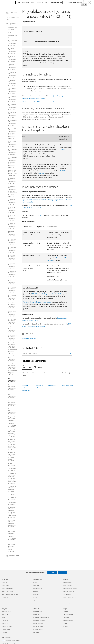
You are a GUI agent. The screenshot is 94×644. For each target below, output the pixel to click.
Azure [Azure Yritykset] (3, 617)
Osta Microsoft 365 (57, 2)
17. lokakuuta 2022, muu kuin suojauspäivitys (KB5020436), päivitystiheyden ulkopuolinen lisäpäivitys (12, 191)
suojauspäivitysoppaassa (59, 96)
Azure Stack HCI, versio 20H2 (13, 556)
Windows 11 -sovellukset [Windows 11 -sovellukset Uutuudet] (8, 603)
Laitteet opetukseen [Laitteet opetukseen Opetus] (68, 585)
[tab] (27, 367)
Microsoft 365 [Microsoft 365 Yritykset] (5, 623)
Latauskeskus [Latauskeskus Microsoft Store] (36, 585)
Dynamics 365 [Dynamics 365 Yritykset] (5, 620)
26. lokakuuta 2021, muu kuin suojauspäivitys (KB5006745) (12, 403)
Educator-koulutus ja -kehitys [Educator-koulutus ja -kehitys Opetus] (70, 597)
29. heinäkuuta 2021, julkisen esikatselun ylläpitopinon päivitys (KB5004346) (12, 490)
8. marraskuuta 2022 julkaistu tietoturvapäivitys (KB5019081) (12, 173)
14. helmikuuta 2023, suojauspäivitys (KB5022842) (12, 115)
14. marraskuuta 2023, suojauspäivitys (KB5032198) (12, 43)
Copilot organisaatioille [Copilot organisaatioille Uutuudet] (7, 591)
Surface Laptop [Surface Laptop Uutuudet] (6, 585)
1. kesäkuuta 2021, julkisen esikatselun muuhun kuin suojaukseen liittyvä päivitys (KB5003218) (12, 535)
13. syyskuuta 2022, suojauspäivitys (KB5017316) (12, 218)
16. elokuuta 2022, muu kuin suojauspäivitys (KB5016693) (12, 226)
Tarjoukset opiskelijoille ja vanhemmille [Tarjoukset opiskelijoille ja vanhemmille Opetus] (72, 600)
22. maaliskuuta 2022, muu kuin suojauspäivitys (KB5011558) (12, 305)
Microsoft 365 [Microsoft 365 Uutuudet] (5, 597)
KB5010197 (64, 149)
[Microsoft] (8, 3)
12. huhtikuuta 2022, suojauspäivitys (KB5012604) (12, 298)
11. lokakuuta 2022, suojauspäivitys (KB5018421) (12, 202)
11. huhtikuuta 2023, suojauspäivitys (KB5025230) (12, 99)
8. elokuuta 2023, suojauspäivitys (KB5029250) (12, 67)
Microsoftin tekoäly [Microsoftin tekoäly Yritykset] (6, 611)
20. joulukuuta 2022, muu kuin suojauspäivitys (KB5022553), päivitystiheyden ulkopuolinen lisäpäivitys (12, 133)
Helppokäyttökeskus (68, 386)
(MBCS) (41, 173)
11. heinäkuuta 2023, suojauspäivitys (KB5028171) (12, 75)
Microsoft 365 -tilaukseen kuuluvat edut (27, 388)
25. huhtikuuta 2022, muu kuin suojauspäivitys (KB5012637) (12, 290)
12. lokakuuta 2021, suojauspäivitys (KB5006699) (12, 411)
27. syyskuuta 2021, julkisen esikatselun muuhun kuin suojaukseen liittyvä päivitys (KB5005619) (12, 422)
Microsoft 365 (26, 2)
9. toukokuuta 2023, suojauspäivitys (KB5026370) (12, 91)
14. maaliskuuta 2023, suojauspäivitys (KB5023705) (12, 107)
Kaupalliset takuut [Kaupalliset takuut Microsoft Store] (37, 600)
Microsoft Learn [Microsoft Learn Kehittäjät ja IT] (36, 614)
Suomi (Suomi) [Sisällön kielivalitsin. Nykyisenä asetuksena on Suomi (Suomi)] (8, 637)
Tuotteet (39, 2)
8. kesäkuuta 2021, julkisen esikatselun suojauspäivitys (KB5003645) (12, 524)
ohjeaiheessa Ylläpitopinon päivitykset (34, 200)
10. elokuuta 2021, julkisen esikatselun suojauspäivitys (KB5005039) (12, 467)
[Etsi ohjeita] (85, 2)
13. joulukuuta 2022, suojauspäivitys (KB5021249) (12, 144)
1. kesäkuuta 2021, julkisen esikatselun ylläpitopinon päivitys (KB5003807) (11, 547)
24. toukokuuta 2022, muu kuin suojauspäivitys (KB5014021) (12, 274)
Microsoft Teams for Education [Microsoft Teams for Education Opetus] (70, 588)
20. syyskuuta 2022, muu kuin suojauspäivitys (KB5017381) (12, 210)
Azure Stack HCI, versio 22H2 (13, 19)
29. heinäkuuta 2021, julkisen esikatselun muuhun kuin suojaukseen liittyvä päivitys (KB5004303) (12, 478)
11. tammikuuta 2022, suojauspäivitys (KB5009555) (12, 358)
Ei (63, 573)
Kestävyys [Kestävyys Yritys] (66, 626)
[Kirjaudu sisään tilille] (90, 2)
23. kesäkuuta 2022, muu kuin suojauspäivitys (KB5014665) (12, 258)
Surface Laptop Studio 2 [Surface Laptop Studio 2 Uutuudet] (7, 588)
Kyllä (52, 573)
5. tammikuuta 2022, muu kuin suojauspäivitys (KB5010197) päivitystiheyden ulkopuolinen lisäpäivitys (12, 369)
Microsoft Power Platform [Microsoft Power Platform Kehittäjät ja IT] (38, 626)
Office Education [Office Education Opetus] (67, 594)
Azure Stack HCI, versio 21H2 (11, 24)
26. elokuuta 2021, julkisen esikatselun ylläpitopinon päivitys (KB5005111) (11, 457)
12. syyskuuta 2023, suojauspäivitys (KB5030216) (12, 59)
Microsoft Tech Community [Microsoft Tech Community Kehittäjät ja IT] (39, 620)
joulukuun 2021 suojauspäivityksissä (33, 98)
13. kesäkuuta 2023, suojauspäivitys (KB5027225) (12, 83)
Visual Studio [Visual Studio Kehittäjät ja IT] (36, 632)
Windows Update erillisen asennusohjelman (37, 302)
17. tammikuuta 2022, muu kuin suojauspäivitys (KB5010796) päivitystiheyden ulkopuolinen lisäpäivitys (12, 348)
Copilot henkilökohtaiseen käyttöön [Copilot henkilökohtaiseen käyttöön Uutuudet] (10, 594)
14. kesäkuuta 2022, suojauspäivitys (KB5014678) (12, 266)
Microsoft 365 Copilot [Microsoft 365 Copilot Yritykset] (7, 626)
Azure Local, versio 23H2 (12, 13)
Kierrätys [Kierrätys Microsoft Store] (35, 597)
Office (33, 2)
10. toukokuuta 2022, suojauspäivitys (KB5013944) (12, 281)
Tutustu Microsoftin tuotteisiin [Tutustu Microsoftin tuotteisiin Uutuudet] (9, 600)
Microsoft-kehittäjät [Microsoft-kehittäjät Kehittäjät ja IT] (37, 611)
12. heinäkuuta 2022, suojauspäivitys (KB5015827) (12, 250)
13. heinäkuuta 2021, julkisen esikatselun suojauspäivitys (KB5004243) (12, 501)
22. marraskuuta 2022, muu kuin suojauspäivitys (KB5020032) (12, 152)
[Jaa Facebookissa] (23, 333)
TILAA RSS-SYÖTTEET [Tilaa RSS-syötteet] (30, 338)
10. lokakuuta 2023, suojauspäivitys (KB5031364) (12, 51)
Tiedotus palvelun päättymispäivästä (12, 35)
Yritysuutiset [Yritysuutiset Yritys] (66, 617)
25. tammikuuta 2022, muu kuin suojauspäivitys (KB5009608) (12, 338)
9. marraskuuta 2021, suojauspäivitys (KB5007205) (12, 395)
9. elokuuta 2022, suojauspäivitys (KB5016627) (12, 234)
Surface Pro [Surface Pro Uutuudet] (5, 582)
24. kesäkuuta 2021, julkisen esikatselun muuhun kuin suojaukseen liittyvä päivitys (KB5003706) (12, 512)
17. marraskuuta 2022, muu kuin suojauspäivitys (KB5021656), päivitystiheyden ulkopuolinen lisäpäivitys (12, 162)
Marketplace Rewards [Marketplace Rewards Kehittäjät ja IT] (38, 629)
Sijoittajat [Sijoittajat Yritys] (66, 623)
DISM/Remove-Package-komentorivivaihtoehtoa (48, 294)
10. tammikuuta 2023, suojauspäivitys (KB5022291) (12, 123)
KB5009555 (64, 171)
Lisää (46, 2)
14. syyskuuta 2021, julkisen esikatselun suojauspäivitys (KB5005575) (12, 433)
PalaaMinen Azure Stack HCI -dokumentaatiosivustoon (39, 102)
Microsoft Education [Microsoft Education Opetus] (68, 582)
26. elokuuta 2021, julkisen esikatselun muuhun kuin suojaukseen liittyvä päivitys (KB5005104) (12, 444)
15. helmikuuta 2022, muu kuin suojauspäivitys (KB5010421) (12, 322)
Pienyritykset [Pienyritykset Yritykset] (5, 632)
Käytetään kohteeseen (29, 22)
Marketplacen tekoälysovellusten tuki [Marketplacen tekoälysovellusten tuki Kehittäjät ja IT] (41, 617)
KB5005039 (39, 215)
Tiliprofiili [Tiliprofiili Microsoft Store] (35, 582)
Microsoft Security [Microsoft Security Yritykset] (6, 614)
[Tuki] (19, 3)
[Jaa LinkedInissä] (26, 333)
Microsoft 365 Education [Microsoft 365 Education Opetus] (69, 591)
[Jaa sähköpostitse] (31, 333)
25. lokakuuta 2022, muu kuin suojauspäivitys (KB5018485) (12, 181)
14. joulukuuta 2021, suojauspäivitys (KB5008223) (12, 379)
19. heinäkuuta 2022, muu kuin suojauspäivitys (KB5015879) (12, 242)
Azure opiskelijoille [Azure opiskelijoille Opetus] (68, 603)
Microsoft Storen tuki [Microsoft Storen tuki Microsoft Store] (37, 588)
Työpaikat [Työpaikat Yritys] (66, 611)
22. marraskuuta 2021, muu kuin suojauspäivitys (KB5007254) (12, 387)
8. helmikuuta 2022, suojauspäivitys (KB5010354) (12, 329)
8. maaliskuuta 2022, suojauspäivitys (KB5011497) (12, 314)
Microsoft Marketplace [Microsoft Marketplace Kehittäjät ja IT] (38, 623)
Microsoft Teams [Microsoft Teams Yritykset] (6, 629)
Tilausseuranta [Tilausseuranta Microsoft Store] (36, 594)
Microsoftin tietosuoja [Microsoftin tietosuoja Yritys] (68, 620)
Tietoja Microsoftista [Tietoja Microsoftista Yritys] (68, 614)
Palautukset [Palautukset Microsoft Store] (35, 591)
